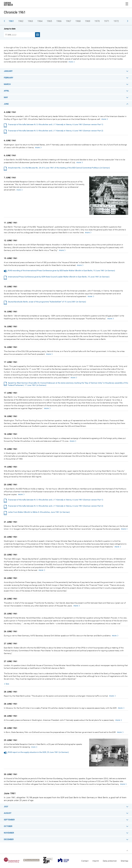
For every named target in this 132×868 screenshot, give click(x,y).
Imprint (96, 861)
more (71, 62)
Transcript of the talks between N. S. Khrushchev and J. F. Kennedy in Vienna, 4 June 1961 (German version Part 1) (56, 124)
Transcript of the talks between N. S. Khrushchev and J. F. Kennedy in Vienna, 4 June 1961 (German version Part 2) (56, 131)
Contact (85, 861)
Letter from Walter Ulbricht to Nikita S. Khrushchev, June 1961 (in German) (39, 512)
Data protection (110, 861)
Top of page (127, 851)
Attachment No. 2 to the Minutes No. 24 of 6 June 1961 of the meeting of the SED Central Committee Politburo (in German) (59, 168)
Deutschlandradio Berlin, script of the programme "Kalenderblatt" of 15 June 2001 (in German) (47, 302)
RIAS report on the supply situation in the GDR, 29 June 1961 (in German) (38, 752)
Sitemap (124, 861)
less (7, 684)
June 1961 (10, 793)
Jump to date (10, 29)
